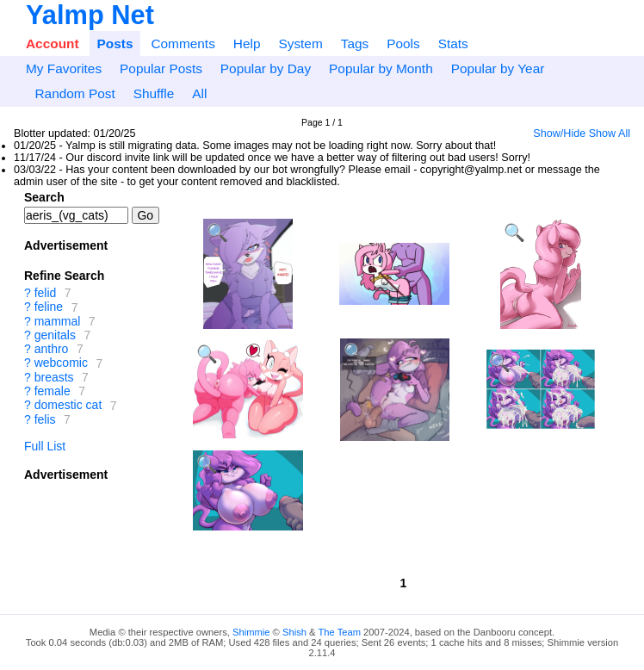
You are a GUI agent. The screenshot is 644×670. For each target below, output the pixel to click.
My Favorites (64, 68)
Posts (115, 43)
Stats (453, 43)
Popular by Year (498, 68)
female (53, 391)
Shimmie (251, 632)
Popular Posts (161, 68)
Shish (294, 632)
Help (247, 43)
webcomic (61, 363)
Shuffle (154, 93)
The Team (339, 632)
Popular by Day (266, 68)
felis (45, 419)
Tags (355, 43)
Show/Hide (559, 133)
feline (49, 307)
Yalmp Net (90, 15)
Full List (45, 446)
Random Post (74, 93)
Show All (610, 133)
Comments (183, 43)
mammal (58, 321)
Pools (403, 43)
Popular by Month (381, 68)
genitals (55, 335)
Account (53, 43)
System (300, 43)
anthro (52, 349)
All (199, 93)
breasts (54, 377)
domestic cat (68, 406)
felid (46, 293)
